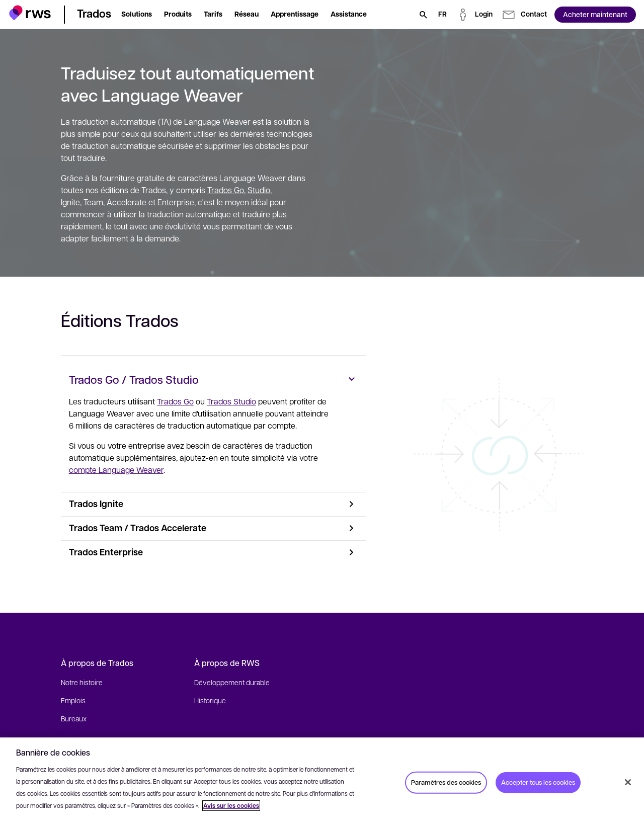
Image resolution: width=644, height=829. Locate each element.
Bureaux (74, 718)
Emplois (73, 700)
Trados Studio (232, 401)
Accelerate (127, 202)
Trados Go (226, 190)
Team (93, 202)
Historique (210, 700)
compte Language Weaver (117, 470)
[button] (30, 13)
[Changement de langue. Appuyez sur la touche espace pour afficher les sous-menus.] (442, 15)
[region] (322, 783)
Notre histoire (82, 682)
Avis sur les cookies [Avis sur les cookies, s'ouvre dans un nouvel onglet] (231, 806)
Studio (259, 190)
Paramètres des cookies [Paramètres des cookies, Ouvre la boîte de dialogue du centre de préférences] (446, 782)
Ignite (70, 202)
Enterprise (176, 202)
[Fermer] (628, 782)
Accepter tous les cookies (538, 782)
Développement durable (232, 682)
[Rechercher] (423, 15)
